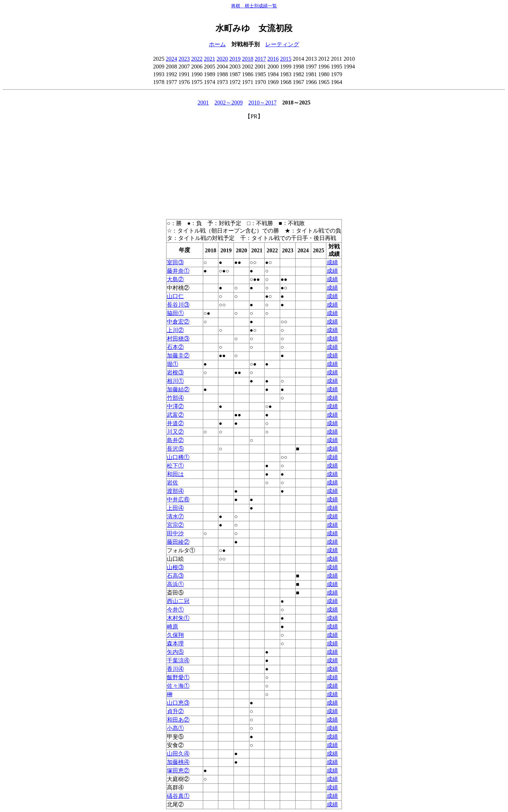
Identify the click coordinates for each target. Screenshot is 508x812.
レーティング (282, 44)
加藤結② (178, 389)
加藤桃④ (178, 762)
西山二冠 (178, 601)
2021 (210, 59)
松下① (175, 466)
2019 (235, 59)
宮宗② (175, 525)
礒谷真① (178, 796)
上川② (175, 330)
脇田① (175, 313)
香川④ (175, 669)
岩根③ (175, 372)
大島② (175, 279)
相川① (175, 381)
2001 (203, 103)
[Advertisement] (254, 170)
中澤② (175, 406)
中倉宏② (178, 322)
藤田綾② (178, 542)
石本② (175, 347)
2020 (222, 59)
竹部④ (175, 398)
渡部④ (175, 491)
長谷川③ (178, 305)
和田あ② (178, 720)
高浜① (175, 584)
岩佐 (173, 483)
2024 (171, 59)
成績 (332, 262)
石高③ (175, 576)
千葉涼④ (178, 660)
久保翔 (175, 635)
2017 (260, 59)
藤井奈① (178, 271)
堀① (173, 364)
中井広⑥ (178, 500)
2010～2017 (262, 103)
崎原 (173, 627)
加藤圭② (178, 356)
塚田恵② (178, 771)
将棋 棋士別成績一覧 (254, 6)
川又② (175, 432)
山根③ (175, 567)
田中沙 (175, 533)
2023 (184, 59)
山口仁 (175, 296)
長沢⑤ (175, 449)
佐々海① (178, 686)
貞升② (175, 711)
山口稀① (178, 457)
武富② (175, 415)
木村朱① (178, 618)
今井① (175, 610)
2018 (248, 59)
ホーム (217, 44)
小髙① (175, 728)
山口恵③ (178, 703)
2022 (197, 59)
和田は (175, 474)
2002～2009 (229, 103)
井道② (175, 423)
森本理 (175, 643)
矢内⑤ (175, 652)
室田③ (175, 262)
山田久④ (178, 754)
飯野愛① (178, 677)
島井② (175, 440)
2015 (286, 59)
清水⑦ (175, 516)
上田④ (175, 508)
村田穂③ (178, 339)
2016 (273, 59)
